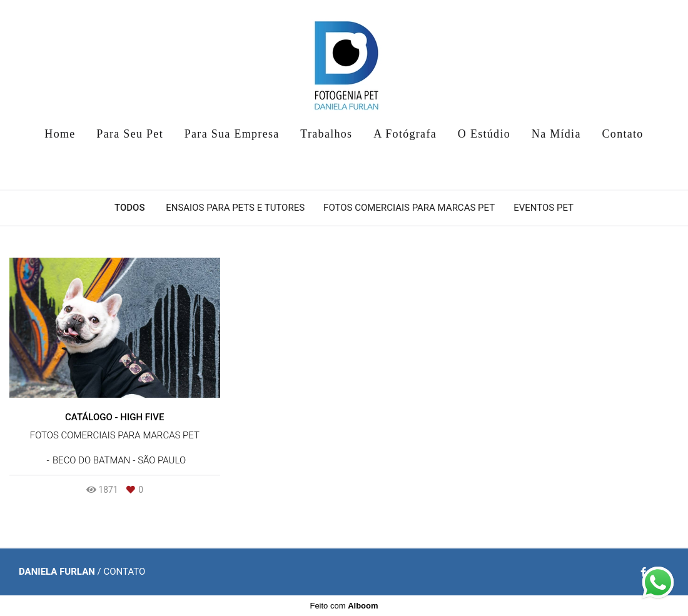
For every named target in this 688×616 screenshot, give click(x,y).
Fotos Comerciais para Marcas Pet (409, 208)
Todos (129, 208)
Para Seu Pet (130, 134)
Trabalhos (326, 134)
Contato (623, 134)
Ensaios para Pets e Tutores (235, 208)
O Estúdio (484, 134)
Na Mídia (556, 134)
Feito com (344, 606)
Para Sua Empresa (232, 134)
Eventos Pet (544, 208)
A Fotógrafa (405, 134)
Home (60, 134)
